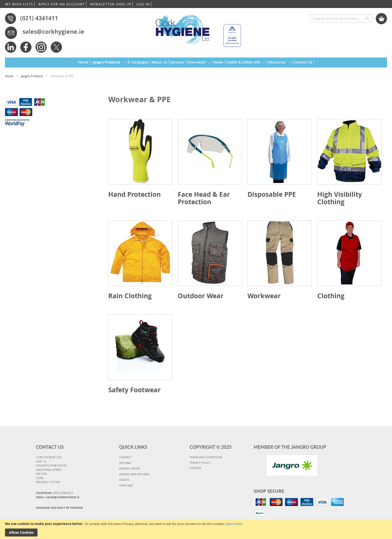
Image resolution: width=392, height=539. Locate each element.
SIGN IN (124, 480)
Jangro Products (32, 76)
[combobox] (341, 18)
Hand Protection (134, 194)
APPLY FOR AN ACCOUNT (61, 4)
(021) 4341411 (39, 18)
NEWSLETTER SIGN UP (111, 4)
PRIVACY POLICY (200, 463)
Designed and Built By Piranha (59, 508)
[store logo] (196, 29)
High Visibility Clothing (340, 198)
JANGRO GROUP (130, 468)
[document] (196, 529)
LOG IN (143, 4)
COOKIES (195, 468)
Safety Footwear (134, 390)
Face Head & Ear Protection (204, 198)
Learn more (234, 524)
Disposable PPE (272, 194)
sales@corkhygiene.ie (53, 31)
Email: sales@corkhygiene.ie (58, 497)
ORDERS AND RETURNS (134, 474)
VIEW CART (126, 485)
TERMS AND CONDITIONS (206, 457)
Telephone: (55, 493)
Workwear (264, 296)
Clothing (331, 296)
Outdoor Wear (201, 296)
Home (10, 76)
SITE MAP (125, 463)
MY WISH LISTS (19, 4)
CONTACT (125, 457)
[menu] (196, 63)
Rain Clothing (130, 296)
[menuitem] (84, 62)
